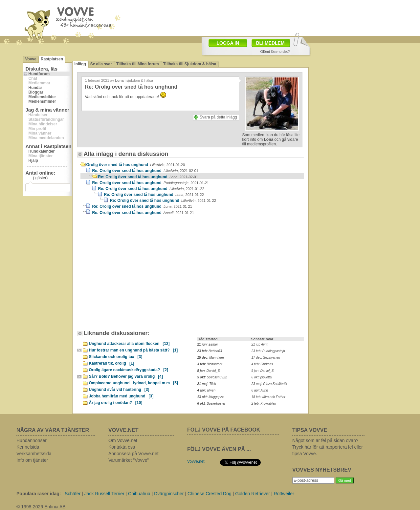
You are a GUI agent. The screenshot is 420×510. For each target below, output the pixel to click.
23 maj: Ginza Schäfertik (269, 384)
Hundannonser (32, 440)
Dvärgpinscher (169, 494)
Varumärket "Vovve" (129, 460)
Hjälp (33, 160)
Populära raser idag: (39, 494)
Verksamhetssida (34, 454)
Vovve (31, 59)
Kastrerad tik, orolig (112, 363)
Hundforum (39, 74)
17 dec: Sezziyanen (266, 358)
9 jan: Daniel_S (263, 371)
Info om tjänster (32, 460)
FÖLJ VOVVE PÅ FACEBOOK (224, 430)
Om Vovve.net (123, 440)
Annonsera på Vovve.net (133, 454)
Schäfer (73, 494)
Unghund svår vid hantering (119, 390)
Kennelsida (28, 447)
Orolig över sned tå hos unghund (136, 165)
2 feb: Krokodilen (264, 404)
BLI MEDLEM (270, 43)
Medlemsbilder (42, 97)
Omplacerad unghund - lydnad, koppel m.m (133, 383)
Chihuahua (139, 494)
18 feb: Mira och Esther (268, 397)
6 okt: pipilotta (262, 377)
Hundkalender (42, 151)
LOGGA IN (228, 43)
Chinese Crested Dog (210, 494)
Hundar (35, 88)
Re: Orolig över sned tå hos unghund (145, 171)
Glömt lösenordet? (275, 52)
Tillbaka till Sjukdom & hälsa (190, 64)
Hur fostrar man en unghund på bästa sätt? (133, 350)
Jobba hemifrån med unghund (121, 396)
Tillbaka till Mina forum (138, 64)
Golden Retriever (253, 494)
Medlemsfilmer (42, 101)
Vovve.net (196, 461)
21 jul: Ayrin (260, 344)
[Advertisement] (136, 276)
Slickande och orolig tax (116, 357)
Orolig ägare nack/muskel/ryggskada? (129, 370)
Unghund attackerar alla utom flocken (129, 344)
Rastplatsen (52, 59)
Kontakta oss (122, 447)
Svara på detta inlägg (218, 117)
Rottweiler (284, 494)
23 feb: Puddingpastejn (268, 351)
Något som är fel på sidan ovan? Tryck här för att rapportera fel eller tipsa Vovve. (328, 447)
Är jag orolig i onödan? (116, 403)
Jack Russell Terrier (104, 494)
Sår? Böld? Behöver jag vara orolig (126, 376)
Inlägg (80, 64)
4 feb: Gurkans (262, 364)
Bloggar (36, 92)
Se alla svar (101, 64)
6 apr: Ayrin (260, 390)
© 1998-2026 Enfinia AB (41, 507)
